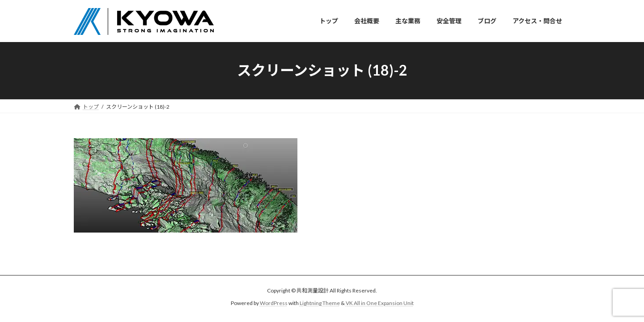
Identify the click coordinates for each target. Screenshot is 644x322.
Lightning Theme (320, 303)
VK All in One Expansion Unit (380, 303)
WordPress (274, 303)
